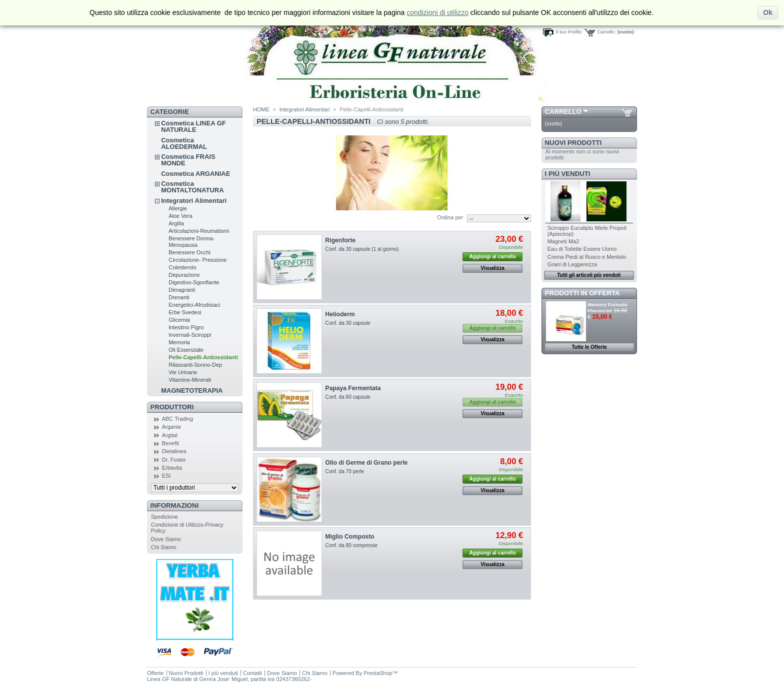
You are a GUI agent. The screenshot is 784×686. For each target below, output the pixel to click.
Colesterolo (182, 267)
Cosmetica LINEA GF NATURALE (193, 126)
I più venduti (568, 174)
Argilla (176, 223)
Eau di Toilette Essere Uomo (582, 249)
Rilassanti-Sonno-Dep (195, 365)
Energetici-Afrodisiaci (194, 305)
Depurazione (184, 275)
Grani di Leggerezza (572, 264)
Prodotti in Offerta (582, 293)
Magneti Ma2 (563, 241)
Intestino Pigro (186, 327)
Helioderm (340, 314)
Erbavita (172, 468)
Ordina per (450, 217)
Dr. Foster (174, 460)
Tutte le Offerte (589, 347)
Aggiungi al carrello (492, 257)
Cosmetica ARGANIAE (195, 174)
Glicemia (179, 320)
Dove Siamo (166, 539)
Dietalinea (174, 451)
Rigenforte (340, 240)
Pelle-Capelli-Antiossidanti (203, 357)
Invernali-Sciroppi (190, 335)
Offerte (155, 673)
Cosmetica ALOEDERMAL (184, 143)
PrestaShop (378, 673)
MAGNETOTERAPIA (192, 390)
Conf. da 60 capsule (348, 397)
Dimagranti (182, 290)
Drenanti (179, 297)
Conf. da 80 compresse (352, 545)
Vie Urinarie (183, 372)
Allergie (178, 208)
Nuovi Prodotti (573, 143)
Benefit (170, 443)
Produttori (172, 407)
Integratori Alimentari (194, 201)
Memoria (179, 342)
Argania (171, 427)
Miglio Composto (350, 537)
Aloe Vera (180, 216)
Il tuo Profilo (568, 32)
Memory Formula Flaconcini (607, 308)
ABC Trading (177, 419)
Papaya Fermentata (353, 388)
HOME (261, 109)
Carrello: (606, 32)
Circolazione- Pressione (197, 260)
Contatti (252, 673)
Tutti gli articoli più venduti (589, 275)
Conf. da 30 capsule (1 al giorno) (362, 249)
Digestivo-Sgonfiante (194, 282)
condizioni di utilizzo (437, 12)
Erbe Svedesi (185, 312)
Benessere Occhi (189, 252)
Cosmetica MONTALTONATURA (192, 187)
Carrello (563, 112)
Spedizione (164, 517)
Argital (170, 435)
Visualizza (492, 268)
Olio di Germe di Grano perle (367, 463)
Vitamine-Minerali (190, 380)
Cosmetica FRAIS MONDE (188, 160)
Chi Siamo (164, 547)
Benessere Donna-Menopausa (191, 242)
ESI (166, 476)
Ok (768, 12)
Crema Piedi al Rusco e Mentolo (587, 257)
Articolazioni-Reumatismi (199, 231)
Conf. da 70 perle (345, 471)
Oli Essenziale (186, 350)
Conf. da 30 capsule (348, 323)
